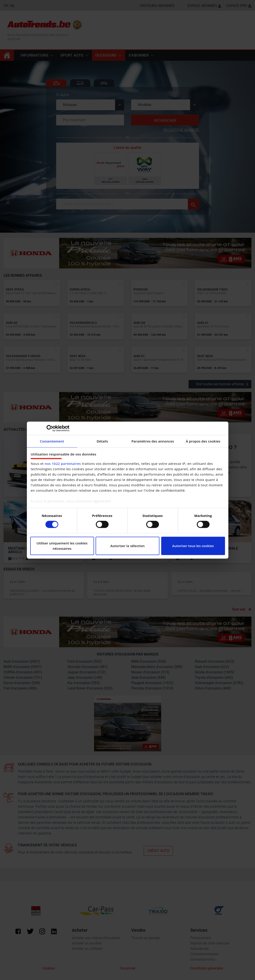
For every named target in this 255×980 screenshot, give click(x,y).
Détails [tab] (102, 441)
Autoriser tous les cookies (193, 546)
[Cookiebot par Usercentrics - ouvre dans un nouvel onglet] (50, 428)
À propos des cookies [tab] (203, 441)
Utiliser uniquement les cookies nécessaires (62, 546)
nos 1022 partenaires (63, 464)
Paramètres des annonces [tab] (153, 441)
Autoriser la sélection (127, 546)
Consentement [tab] (52, 441)
